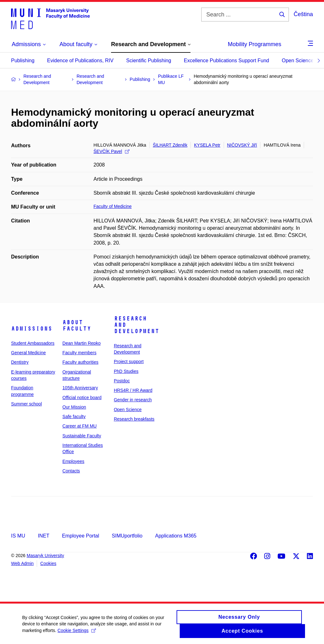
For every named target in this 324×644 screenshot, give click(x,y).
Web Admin (22, 563)
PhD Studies (126, 371)
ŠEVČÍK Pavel (112, 151)
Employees (73, 461)
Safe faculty (74, 416)
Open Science (298, 61)
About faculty (77, 325)
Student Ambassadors (33, 343)
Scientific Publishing (149, 61)
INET (43, 536)
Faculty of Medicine (113, 206)
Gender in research (133, 400)
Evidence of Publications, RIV (80, 61)
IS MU (18, 536)
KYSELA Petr (207, 145)
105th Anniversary (80, 388)
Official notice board (82, 398)
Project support (129, 361)
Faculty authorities (80, 362)
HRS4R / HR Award (133, 390)
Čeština (303, 14)
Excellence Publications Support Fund (227, 61)
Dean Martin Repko (81, 343)
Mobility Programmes (255, 44)
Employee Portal (81, 536)
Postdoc (122, 381)
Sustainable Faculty (82, 436)
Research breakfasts (134, 419)
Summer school (26, 404)
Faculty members (79, 353)
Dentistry (20, 362)
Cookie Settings (77, 633)
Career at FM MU (79, 426)
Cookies (48, 563)
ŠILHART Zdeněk (170, 145)
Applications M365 (176, 536)
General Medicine (28, 353)
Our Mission (74, 407)
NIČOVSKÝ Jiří (242, 145)
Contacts (71, 471)
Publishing (23, 61)
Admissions (32, 329)
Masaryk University (45, 556)
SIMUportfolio (127, 536)
